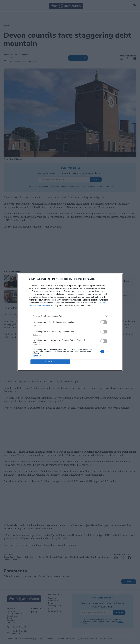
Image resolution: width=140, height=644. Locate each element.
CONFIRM (50, 362)
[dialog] (70, 322)
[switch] (104, 322)
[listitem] (70, 316)
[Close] (117, 279)
